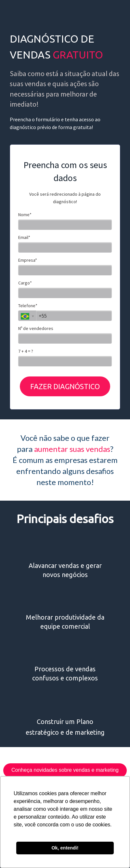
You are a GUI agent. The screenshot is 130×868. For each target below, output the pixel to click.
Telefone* (28, 306)
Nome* (25, 215)
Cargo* (25, 283)
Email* (24, 237)
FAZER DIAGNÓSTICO (65, 386)
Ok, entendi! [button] (65, 848)
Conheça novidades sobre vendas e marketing (65, 770)
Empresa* (28, 260)
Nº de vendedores (36, 329)
